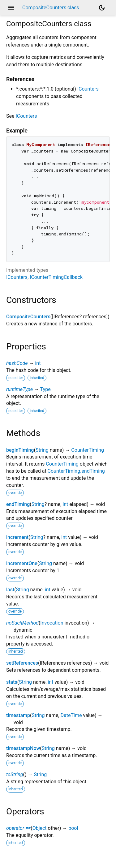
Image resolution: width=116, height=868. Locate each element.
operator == (18, 828)
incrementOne (22, 563)
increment (17, 537)
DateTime (71, 715)
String (42, 450)
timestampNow (23, 748)
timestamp (18, 715)
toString (15, 774)
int (38, 363)
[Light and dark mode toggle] (102, 8)
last (10, 590)
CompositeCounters (28, 317)
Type (45, 389)
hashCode (17, 363)
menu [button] (11, 8)
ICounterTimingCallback (56, 277)
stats (12, 682)
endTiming (18, 504)
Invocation (52, 623)
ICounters (88, 89)
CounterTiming (88, 450)
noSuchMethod (22, 623)
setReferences (22, 663)
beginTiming (20, 450)
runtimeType (19, 389)
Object (40, 828)
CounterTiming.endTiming (76, 471)
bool (73, 828)
